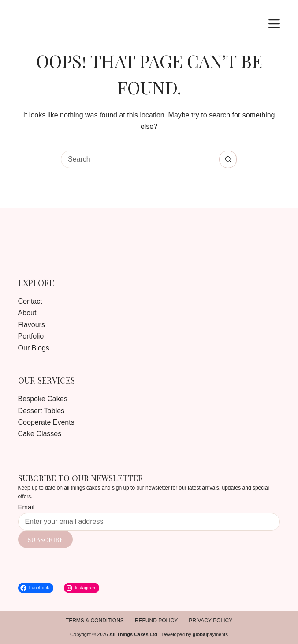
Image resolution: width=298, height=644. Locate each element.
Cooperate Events (46, 422)
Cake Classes (40, 434)
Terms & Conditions (95, 621)
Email (26, 507)
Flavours (32, 325)
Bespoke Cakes (43, 399)
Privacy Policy (210, 621)
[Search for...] (140, 159)
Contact (30, 301)
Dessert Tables (41, 411)
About (27, 313)
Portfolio (31, 336)
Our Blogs (34, 348)
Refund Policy (156, 621)
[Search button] (228, 159)
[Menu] (274, 24)
